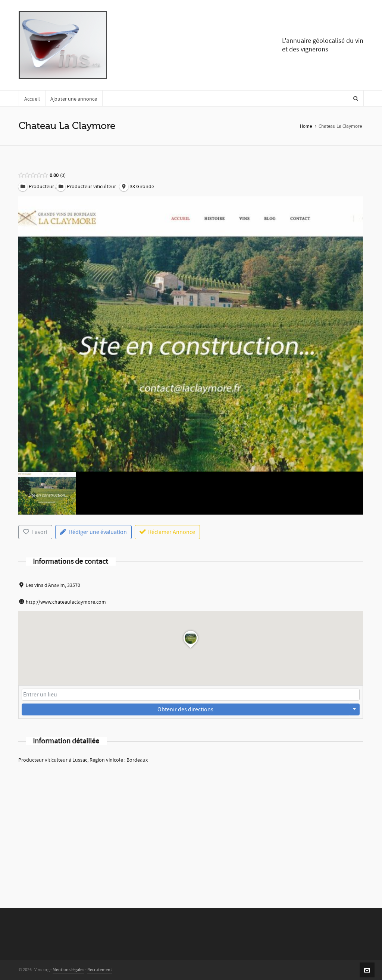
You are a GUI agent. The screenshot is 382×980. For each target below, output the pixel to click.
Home (306, 126)
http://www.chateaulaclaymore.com (66, 602)
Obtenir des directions (185, 709)
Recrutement (100, 970)
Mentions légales (68, 970)
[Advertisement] (191, 826)
